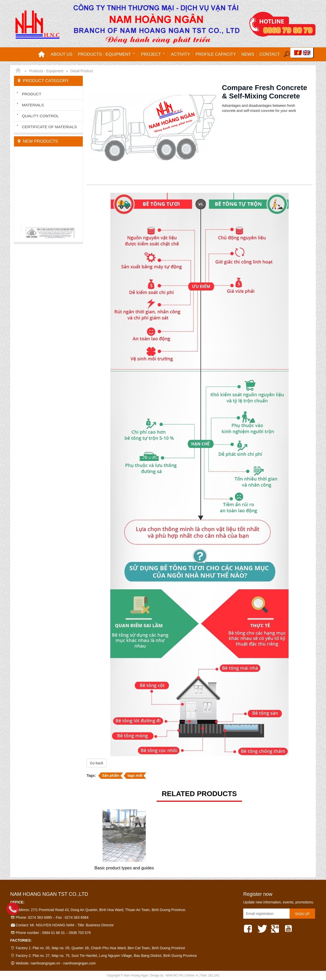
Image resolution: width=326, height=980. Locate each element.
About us (62, 54)
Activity (181, 54)
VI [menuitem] (298, 53)
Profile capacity (216, 54)
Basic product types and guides (124, 868)
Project (153, 54)
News (248, 54)
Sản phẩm (111, 776)
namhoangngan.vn (45, 963)
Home (42, 54)
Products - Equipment (107, 54)
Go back (97, 763)
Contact (270, 54)
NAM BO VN (174, 975)
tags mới (135, 776)
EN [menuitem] (307, 53)
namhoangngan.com (79, 963)
